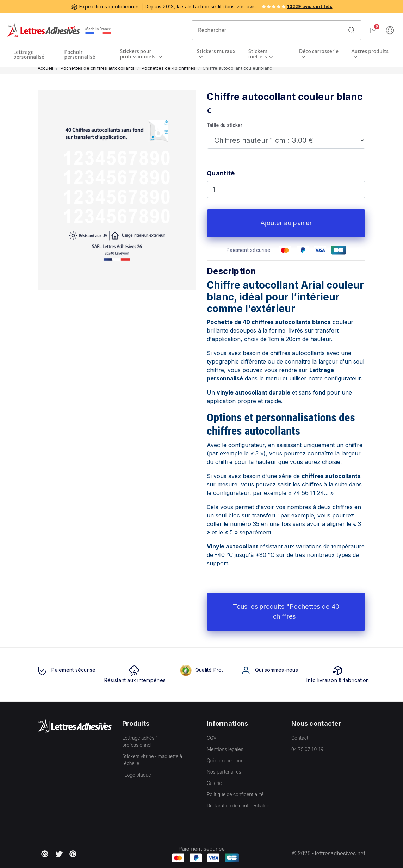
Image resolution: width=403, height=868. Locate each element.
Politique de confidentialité (235, 794)
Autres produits (370, 52)
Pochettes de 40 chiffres (169, 68)
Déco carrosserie (319, 52)
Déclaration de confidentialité (238, 806)
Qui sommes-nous (227, 761)
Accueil (45, 68)
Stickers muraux (216, 52)
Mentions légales (225, 749)
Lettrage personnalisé (29, 55)
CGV (212, 738)
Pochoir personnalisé (80, 55)
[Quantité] (286, 190)
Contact (300, 738)
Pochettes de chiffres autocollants (98, 68)
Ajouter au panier (286, 223)
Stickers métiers (258, 54)
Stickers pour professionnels (138, 54)
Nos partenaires (224, 772)
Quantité (221, 173)
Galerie (214, 783)
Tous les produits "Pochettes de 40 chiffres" (286, 612)
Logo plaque (138, 775)
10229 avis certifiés (310, 7)
